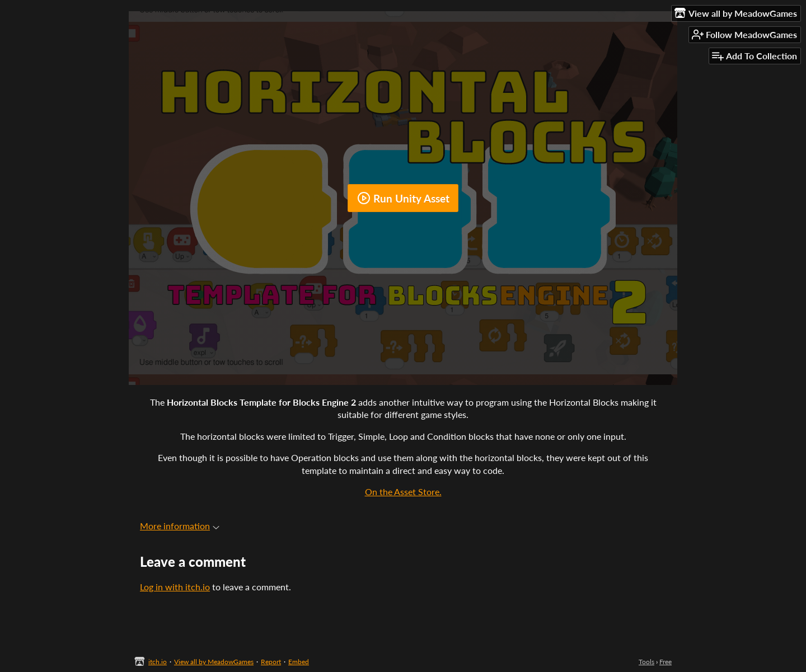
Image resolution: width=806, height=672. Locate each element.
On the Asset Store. (403, 492)
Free (666, 662)
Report (271, 662)
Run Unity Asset (403, 198)
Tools (646, 662)
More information (180, 526)
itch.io (158, 662)
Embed (299, 662)
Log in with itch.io (175, 587)
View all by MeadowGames (214, 662)
